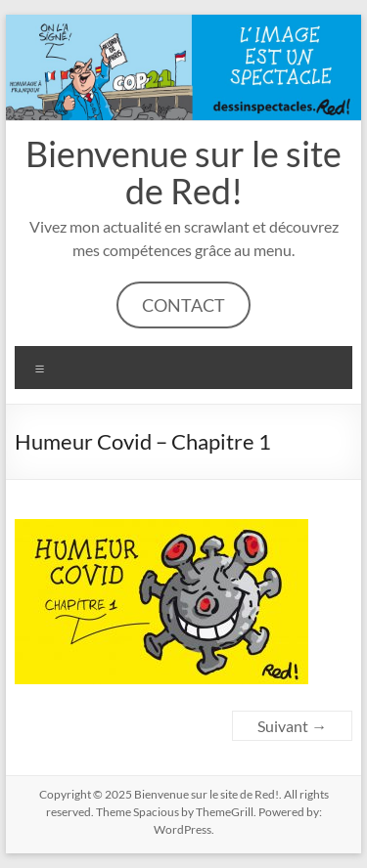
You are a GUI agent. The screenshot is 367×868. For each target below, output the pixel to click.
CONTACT (183, 305)
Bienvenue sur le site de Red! (183, 172)
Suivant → (292, 726)
